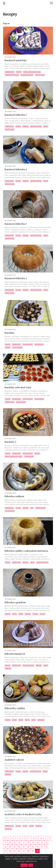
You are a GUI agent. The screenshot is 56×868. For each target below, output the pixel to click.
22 (47, 842)
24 (10, 847)
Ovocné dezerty (28, 344)
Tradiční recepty (40, 508)
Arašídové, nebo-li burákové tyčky (23, 814)
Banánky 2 (10, 442)
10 (41, 838)
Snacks (25, 826)
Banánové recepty (28, 665)
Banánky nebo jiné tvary (18, 387)
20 (37, 842)
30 (37, 847)
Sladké (21, 614)
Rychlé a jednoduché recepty (32, 72)
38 (28, 851)
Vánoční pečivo (10, 511)
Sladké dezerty (10, 72)
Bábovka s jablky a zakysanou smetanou (26, 551)
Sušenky (25, 771)
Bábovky (26, 126)
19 (33, 842)
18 (28, 842)
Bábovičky (41, 720)
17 (24, 842)
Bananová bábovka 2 (16, 278)
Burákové (39, 826)
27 (24, 847)
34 (10, 851)
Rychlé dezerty (39, 344)
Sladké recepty (10, 129)
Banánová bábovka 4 (16, 169)
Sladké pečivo (16, 344)
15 (15, 842)
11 (46, 838)
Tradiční (35, 614)
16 (19, 842)
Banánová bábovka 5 (16, 115)
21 (42, 842)
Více (31, 865)
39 (33, 851)
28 (28, 847)
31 (42, 847)
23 (5, 847)
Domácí (42, 614)
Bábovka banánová (15, 654)
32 (47, 847)
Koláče (27, 720)
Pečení (46, 126)
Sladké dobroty (21, 402)
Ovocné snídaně (17, 347)
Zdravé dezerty (29, 457)
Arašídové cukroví (14, 760)
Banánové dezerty (36, 126)
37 (24, 851)
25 (15, 847)
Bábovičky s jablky (15, 708)
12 (50, 838)
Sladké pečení (9, 126)
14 (10, 842)
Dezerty (18, 126)
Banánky (10, 333)
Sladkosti (8, 669)
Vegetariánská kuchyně (12, 75)
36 (19, 851)
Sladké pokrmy (39, 399)
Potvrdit (24, 865)
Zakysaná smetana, (42, 562)
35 (15, 851)
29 (33, 847)
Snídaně (19, 72)
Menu (51, 3)
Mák (32, 508)
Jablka (32, 562)
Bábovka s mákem (14, 496)
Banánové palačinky (16, 60)
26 (19, 847)
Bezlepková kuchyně (27, 75)
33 (5, 851)
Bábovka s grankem (15, 602)
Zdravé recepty (40, 75)
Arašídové (8, 829)
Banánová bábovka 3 (16, 224)
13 (5, 842)
